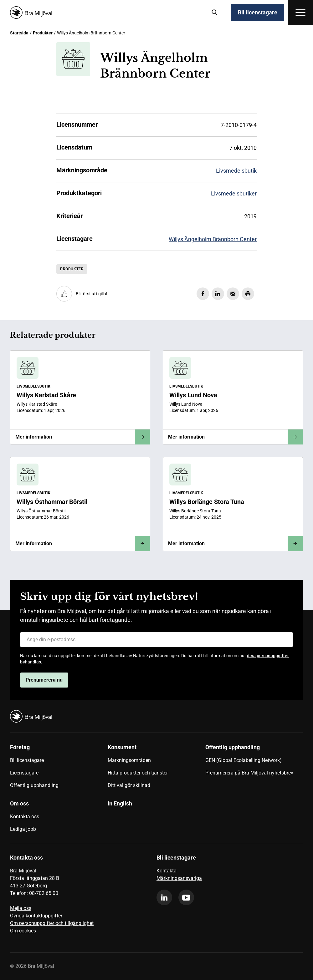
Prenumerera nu (44, 680)
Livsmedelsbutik (236, 171)
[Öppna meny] (300, 13)
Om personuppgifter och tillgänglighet (52, 923)
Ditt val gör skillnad (129, 785)
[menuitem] (59, 769)
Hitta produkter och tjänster (138, 773)
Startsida (19, 33)
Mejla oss (21, 908)
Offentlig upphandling (34, 785)
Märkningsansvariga (179, 878)
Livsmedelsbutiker (234, 193)
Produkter (43, 33)
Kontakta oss (25, 817)
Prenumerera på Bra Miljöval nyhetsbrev (249, 773)
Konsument (122, 747)
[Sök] (215, 13)
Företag (20, 747)
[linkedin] (164, 897)
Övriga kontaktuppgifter (36, 916)
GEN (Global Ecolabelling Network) (244, 760)
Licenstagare (24, 773)
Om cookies (23, 931)
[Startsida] (106, 13)
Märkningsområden (129, 760)
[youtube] (186, 897)
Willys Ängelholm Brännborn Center (213, 239)
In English (120, 803)
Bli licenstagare (258, 12)
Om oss (19, 803)
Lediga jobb (23, 829)
